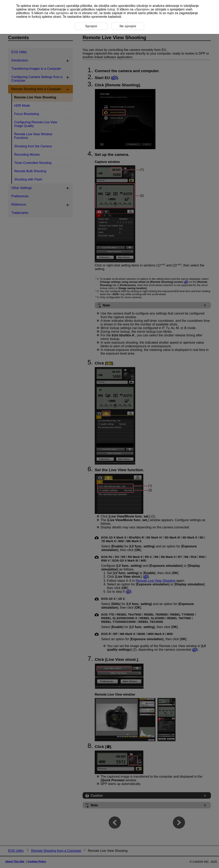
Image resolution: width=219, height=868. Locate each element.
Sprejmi (142, 9)
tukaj (111, 9)
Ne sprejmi (59, 13)
